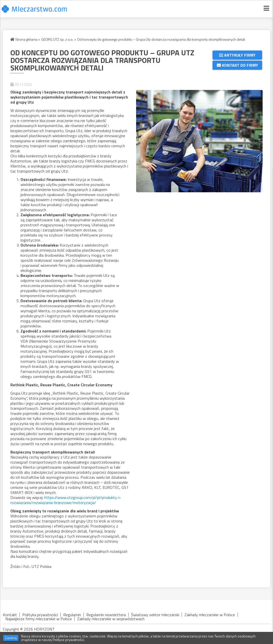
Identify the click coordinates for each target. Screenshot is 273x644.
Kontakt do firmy (237, 65)
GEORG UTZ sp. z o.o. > (59, 39)
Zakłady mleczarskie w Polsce (210, 615)
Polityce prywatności (68, 640)
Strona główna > (25, 39)
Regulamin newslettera (106, 615)
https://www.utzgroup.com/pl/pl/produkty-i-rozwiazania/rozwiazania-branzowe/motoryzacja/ (66, 500)
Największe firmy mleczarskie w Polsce (39, 619)
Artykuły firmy (237, 55)
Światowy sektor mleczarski (155, 615)
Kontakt (10, 615)
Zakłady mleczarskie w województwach (111, 619)
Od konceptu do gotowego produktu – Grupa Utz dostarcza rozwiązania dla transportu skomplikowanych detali (161, 39)
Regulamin (72, 615)
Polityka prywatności (40, 615)
